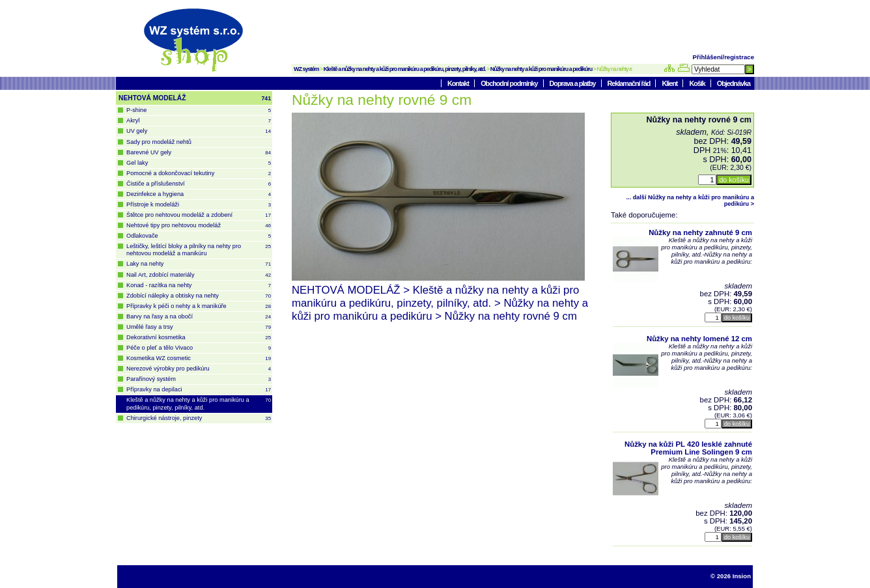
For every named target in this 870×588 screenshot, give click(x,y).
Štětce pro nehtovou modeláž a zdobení (199, 215)
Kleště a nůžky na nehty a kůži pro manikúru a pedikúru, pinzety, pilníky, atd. (405, 69)
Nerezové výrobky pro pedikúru (199, 369)
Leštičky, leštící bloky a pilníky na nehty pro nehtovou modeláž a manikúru (199, 250)
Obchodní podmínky (510, 83)
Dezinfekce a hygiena (199, 194)
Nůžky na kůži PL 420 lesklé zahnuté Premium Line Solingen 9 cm (688, 448)
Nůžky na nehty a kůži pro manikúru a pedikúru (541, 69)
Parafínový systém (199, 379)
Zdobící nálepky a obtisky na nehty (199, 296)
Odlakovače (199, 236)
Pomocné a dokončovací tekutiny (199, 174)
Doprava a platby (573, 83)
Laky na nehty (199, 264)
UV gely (199, 131)
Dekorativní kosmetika (199, 338)
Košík (697, 83)
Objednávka (734, 83)
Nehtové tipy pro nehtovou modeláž (199, 226)
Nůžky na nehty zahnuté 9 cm (700, 232)
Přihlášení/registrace (723, 57)
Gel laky (199, 163)
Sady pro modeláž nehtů (159, 142)
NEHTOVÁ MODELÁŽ (195, 98)
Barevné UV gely (199, 153)
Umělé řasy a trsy (199, 327)
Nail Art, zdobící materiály (199, 275)
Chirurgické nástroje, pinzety (199, 418)
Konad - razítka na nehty (199, 286)
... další (690, 201)
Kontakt (459, 83)
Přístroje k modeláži (199, 205)
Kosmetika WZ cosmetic (199, 358)
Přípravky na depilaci (199, 390)
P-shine (199, 110)
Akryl (199, 121)
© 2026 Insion (731, 576)
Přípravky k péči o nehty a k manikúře (199, 306)
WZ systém (306, 69)
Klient (670, 83)
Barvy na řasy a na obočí (199, 317)
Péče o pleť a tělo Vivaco (199, 348)
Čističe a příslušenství (199, 184)
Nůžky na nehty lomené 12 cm (699, 339)
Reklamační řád (630, 83)
